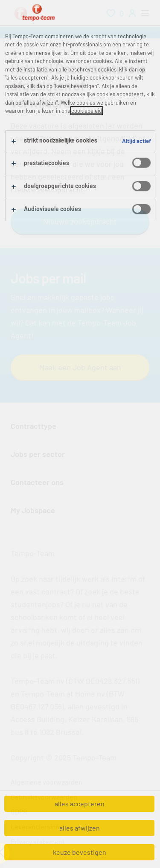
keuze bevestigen (80, 852)
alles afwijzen (80, 828)
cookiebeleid (87, 111)
